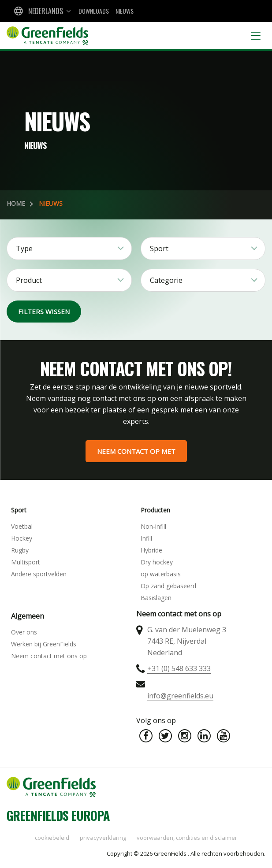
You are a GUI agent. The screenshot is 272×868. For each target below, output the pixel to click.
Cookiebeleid (52, 838)
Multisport (26, 562)
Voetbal (22, 526)
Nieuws (125, 11)
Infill (146, 538)
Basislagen (156, 598)
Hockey (22, 538)
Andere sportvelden (39, 574)
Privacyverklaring (103, 838)
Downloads (94, 11)
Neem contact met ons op (49, 656)
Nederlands (46, 11)
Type (24, 249)
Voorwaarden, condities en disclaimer (187, 838)
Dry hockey (157, 562)
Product (29, 280)
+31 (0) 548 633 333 (179, 668)
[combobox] (41, 11)
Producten (155, 510)
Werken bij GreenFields (44, 644)
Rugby (20, 550)
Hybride (151, 550)
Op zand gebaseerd (168, 586)
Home (16, 203)
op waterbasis (161, 574)
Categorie (166, 280)
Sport (159, 249)
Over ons (24, 632)
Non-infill (153, 526)
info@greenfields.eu (180, 696)
